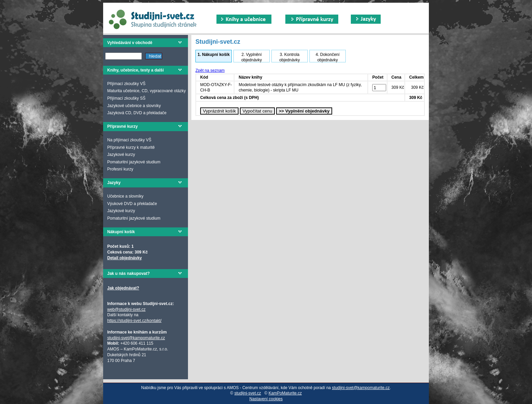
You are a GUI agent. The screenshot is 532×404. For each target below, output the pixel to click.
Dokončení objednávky (328, 57)
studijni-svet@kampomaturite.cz (136, 338)
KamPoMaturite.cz (285, 393)
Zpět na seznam (210, 70)
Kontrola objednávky (290, 57)
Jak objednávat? (123, 288)
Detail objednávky (125, 258)
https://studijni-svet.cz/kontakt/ (134, 321)
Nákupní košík (214, 55)
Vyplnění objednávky (252, 57)
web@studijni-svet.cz (126, 309)
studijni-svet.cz (248, 393)
